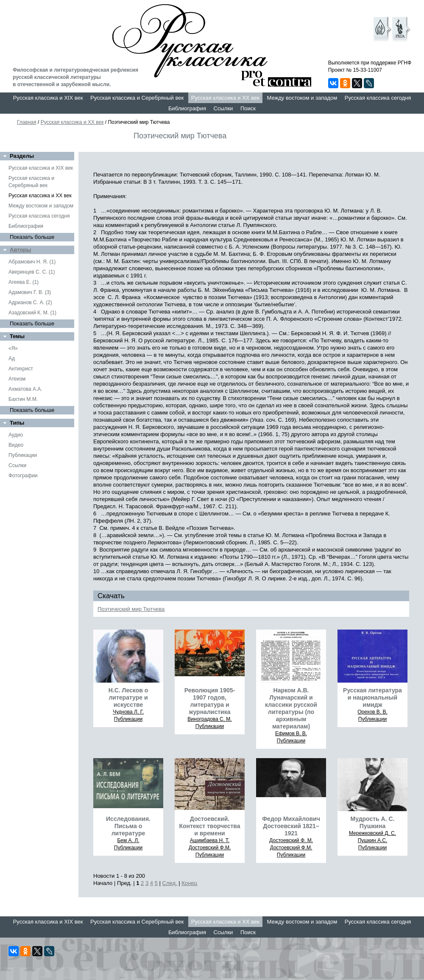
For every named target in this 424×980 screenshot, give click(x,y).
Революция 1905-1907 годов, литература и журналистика (210, 701)
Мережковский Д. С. (372, 833)
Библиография (187, 108)
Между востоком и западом (302, 98)
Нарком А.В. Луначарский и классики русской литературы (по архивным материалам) (291, 708)
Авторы (20, 250)
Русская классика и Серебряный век (137, 98)
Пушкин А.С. (373, 840)
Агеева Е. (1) (24, 282)
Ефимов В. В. (291, 734)
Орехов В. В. (372, 712)
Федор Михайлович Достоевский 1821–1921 (291, 826)
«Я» (13, 348)
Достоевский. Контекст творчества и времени (209, 826)
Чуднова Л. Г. (128, 712)
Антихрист (21, 369)
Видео (16, 445)
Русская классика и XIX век (48, 98)
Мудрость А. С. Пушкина (373, 822)
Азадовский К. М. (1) (32, 313)
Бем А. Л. (128, 840)
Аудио (16, 435)
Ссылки (223, 108)
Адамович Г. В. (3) (30, 292)
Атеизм (17, 379)
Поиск (248, 108)
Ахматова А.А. (25, 389)
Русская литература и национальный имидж (372, 697)
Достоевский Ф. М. (291, 840)
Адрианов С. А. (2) (30, 302)
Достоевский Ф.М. (210, 848)
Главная (27, 122)
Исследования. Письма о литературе (128, 826)
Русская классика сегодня (378, 98)
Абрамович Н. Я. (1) (32, 262)
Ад (12, 358)
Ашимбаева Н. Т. (210, 840)
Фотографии (23, 476)
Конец (189, 883)
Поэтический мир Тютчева (131, 609)
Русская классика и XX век (225, 98)
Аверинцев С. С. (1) (32, 272)
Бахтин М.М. (23, 399)
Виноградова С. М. (209, 719)
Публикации (23, 455)
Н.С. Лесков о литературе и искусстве (128, 697)
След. (170, 883)
